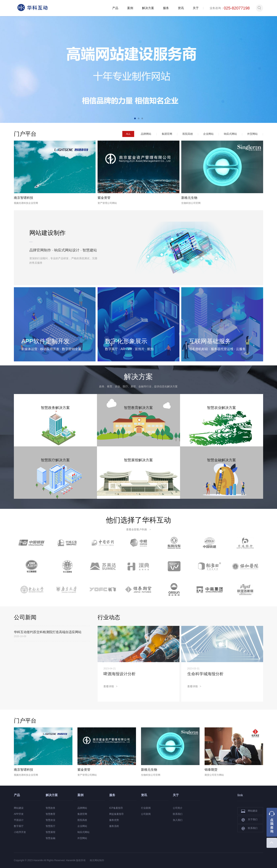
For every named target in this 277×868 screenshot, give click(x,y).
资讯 (181, 8)
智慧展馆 (50, 832)
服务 (166, 8)
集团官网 (167, 134)
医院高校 (188, 134)
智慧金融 (50, 838)
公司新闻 (146, 814)
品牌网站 (146, 134)
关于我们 (249, 820)
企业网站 (208, 134)
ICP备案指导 (116, 808)
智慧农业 (50, 820)
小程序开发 (20, 832)
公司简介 (178, 808)
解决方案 (148, 8)
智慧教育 (50, 814)
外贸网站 (252, 134)
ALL (128, 134)
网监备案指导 (116, 814)
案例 (130, 8)
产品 (115, 8)
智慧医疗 (50, 826)
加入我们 (178, 820)
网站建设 (19, 808)
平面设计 (19, 820)
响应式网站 (230, 134)
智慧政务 (50, 808)
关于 (196, 8)
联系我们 (178, 814)
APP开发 (19, 814)
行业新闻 (146, 808)
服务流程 (114, 826)
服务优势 (114, 820)
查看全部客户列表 (138, 529)
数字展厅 (19, 826)
